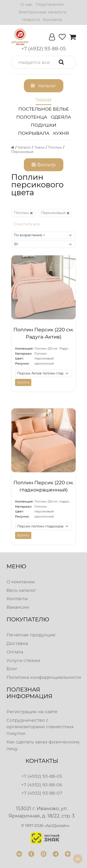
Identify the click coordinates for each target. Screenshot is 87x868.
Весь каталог (21, 590)
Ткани (43, 100)
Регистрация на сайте (32, 712)
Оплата (15, 652)
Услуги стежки (23, 660)
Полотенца (32, 117)
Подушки (44, 125)
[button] (43, 62)
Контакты (53, 19)
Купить (23, 382)
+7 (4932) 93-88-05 (42, 776)
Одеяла (61, 117)
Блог (12, 669)
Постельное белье (44, 109)
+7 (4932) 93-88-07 (42, 793)
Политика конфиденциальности (44, 677)
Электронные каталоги (42, 12)
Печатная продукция (31, 635)
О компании (21, 582)
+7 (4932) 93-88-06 (42, 785)
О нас (26, 4)
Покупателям (50, 4)
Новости (31, 19)
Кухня (61, 133)
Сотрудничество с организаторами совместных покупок (40, 727)
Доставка (17, 643)
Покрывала (34, 133)
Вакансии (18, 607)
